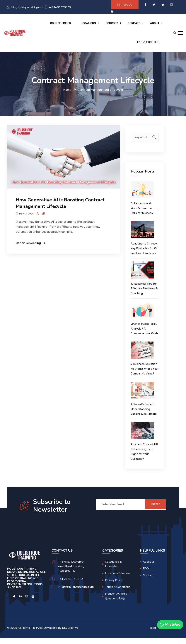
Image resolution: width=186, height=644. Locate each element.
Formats (135, 25)
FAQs (146, 575)
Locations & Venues (118, 580)
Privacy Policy (114, 586)
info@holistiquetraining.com (27, 7)
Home (67, 96)
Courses (114, 25)
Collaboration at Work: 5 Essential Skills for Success (142, 214)
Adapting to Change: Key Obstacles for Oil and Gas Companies (144, 255)
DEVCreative (70, 634)
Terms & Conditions (118, 593)
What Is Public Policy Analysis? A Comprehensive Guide (145, 335)
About (155, 25)
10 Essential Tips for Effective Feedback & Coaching (144, 295)
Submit (154, 511)
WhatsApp (170, 625)
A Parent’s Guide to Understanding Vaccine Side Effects (144, 415)
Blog (153, 634)
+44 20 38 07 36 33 (60, 7)
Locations (92, 25)
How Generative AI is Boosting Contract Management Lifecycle (60, 210)
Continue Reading (28, 249)
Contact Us (125, 5)
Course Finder (66, 25)
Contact (148, 582)
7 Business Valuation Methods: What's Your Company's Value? (145, 375)
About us (149, 568)
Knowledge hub (148, 47)
